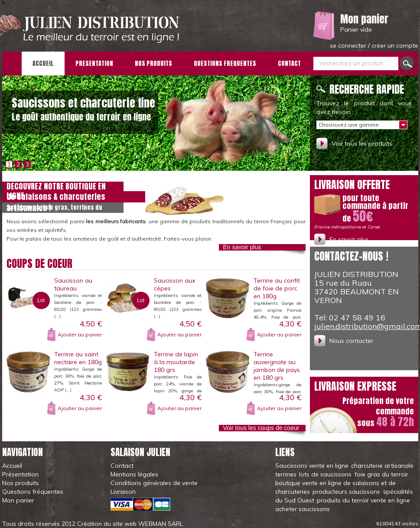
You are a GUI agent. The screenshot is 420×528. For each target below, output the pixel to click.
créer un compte (395, 46)
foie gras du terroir (381, 474)
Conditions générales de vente (154, 483)
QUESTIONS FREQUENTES (225, 64)
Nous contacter (351, 341)
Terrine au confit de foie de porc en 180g (277, 288)
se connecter (349, 46)
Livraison (123, 492)
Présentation (20, 474)
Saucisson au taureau (73, 284)
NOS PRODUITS (153, 64)
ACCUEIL (43, 64)
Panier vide (356, 29)
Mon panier (364, 19)
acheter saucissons (303, 509)
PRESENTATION (94, 64)
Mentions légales (134, 474)
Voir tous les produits (362, 143)
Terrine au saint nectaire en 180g (78, 358)
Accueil (12, 466)
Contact (122, 466)
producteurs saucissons (346, 492)
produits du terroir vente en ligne (363, 500)
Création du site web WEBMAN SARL (130, 524)
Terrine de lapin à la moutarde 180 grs (176, 362)
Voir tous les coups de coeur (261, 428)
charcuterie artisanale (382, 466)
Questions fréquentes (33, 492)
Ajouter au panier (80, 334)
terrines (286, 474)
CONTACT (289, 64)
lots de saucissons (325, 474)
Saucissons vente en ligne (312, 466)
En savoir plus (242, 247)
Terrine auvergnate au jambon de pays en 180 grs (277, 366)
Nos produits (21, 483)
